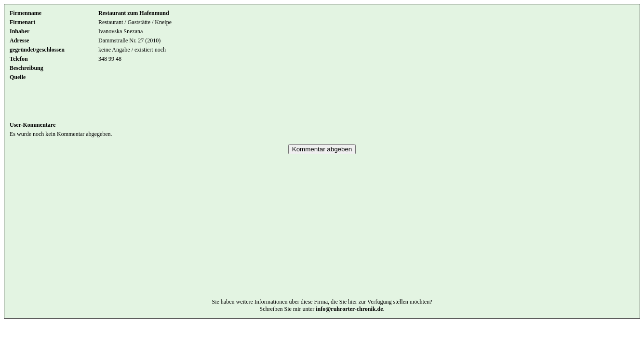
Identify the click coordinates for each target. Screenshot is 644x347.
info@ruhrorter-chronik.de (349, 323)
